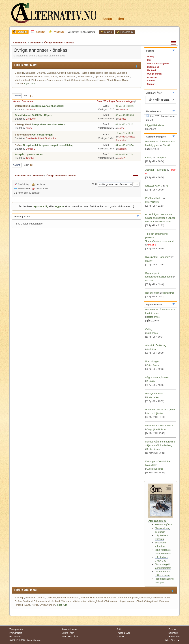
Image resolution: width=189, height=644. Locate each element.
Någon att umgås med (157, 377)
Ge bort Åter (15, 637)
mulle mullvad (164, 222)
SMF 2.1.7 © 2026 (17, 640)
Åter (121, 19)
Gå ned (17, 96)
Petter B (152, 245)
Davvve (149, 261)
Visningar (110, 101)
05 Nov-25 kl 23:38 (125, 115)
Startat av (27, 101)
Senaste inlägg (126, 101)
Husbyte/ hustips (154, 394)
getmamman (168, 293)
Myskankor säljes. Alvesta (159, 426)
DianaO (166, 145)
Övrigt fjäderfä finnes (156, 429)
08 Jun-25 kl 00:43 (124, 124)
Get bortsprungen (43, 135)
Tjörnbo (30, 158)
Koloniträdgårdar (164, 525)
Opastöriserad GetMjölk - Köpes (33, 115)
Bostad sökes (153, 397)
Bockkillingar (152, 293)
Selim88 (122, 119)
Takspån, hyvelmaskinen (29, 154)
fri (167, 186)
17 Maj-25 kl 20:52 (124, 133)
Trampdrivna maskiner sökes (48, 124)
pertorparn (161, 158)
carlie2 (122, 158)
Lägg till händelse (155, 125)
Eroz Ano (31, 119)
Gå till (94, 184)
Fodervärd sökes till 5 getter (160, 409)
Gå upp (17, 165)
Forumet (172, 629)
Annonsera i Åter (70, 637)
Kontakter (151, 381)
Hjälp (167, 640)
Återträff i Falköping (156, 170)
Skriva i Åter (68, 633)
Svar (100, 101)
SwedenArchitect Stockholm (41, 138)
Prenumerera (16, 633)
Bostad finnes (153, 317)
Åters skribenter (70, 629)
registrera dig (41, 206)
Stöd (119, 629)
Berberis (149, 281)
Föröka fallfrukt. (154, 198)
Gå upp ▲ (175, 640)
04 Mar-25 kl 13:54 (124, 145)
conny (29, 128)
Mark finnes (152, 333)
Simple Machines (34, 640)
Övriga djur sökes (155, 469)
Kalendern (173, 633)
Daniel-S (30, 149)
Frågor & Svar (123, 633)
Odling (149, 157)
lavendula (31, 110)
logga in (59, 206)
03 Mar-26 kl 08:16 (124, 106)
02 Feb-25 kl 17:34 (124, 154)
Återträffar (151, 349)
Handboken (174, 637)
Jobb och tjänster (155, 413)
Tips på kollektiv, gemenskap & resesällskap (48, 145)
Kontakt (120, 637)
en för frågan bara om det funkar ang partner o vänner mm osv (160, 218)
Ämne (17, 101)
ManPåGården (152, 202)
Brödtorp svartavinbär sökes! (47, 106)
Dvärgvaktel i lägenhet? (158, 257)
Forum (107, 19)
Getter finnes (153, 365)
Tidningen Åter (16, 629)
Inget (27, 83)
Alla (33, 83)
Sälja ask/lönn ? (154, 186)
